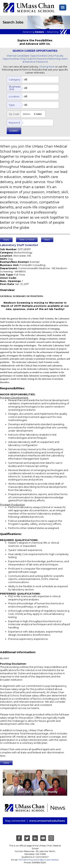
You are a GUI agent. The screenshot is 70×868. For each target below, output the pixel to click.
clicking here (47, 67)
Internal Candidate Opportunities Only (30, 56)
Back (47, 240)
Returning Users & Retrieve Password (45, 60)
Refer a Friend (27, 240)
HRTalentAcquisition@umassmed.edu (39, 860)
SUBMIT (14, 131)
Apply (6, 240)
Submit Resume (37, 59)
